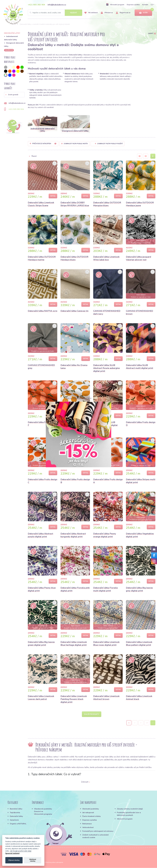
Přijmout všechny (14, 860)
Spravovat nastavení (12, 853)
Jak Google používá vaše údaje (21, 851)
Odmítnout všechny (33, 860)
